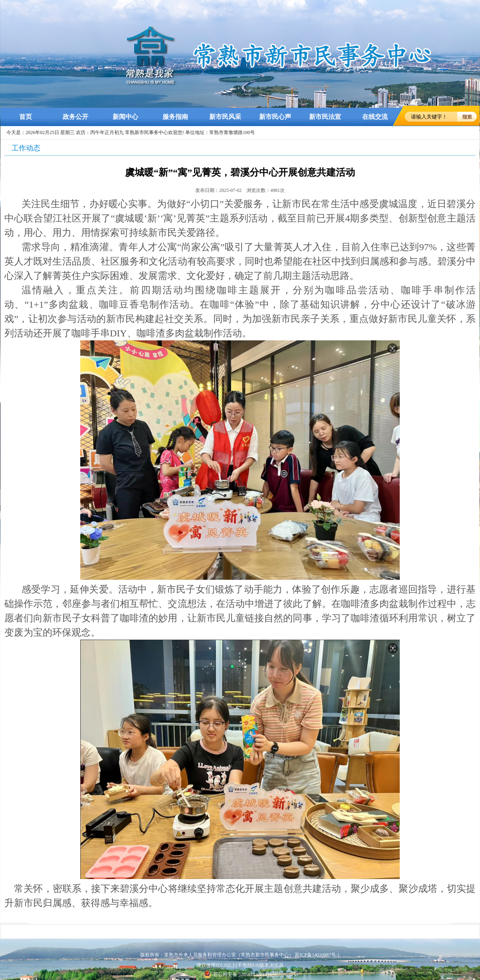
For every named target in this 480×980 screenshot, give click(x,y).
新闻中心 (125, 117)
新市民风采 (225, 117)
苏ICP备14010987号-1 (317, 955)
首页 (26, 117)
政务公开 (75, 117)
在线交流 (375, 117)
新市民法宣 (325, 117)
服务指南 (175, 117)
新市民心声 (275, 117)
